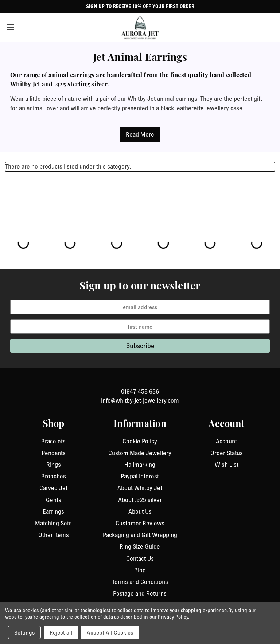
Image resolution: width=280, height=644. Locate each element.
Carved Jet (53, 488)
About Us (140, 511)
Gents (54, 500)
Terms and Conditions (140, 582)
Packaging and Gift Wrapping (140, 535)
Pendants (54, 453)
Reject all (61, 632)
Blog (140, 570)
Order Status (227, 453)
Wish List (227, 465)
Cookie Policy (140, 441)
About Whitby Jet (140, 488)
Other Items (54, 535)
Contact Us (140, 558)
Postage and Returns (140, 593)
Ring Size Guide (140, 546)
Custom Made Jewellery (140, 453)
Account (226, 441)
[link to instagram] (140, 383)
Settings (24, 632)
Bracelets (53, 441)
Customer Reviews (140, 523)
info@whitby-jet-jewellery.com (140, 400)
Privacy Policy (173, 617)
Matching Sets (53, 523)
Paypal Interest (140, 476)
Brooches (54, 476)
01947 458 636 (140, 391)
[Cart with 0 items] (271, 27)
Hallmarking (140, 465)
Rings (54, 465)
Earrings (53, 511)
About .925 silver (140, 500)
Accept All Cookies (110, 632)
